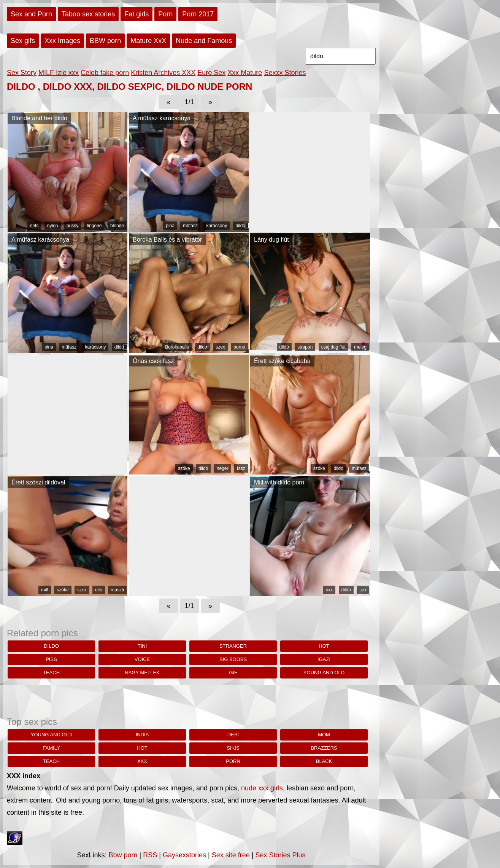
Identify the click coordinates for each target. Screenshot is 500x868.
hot (324, 646)
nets (34, 226)
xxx (329, 590)
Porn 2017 (198, 14)
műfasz (190, 226)
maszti (117, 590)
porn (233, 761)
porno (239, 347)
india (142, 735)
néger (223, 468)
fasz (241, 468)
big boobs (233, 659)
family (51, 748)
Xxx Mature (245, 73)
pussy (72, 226)
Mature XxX (148, 41)
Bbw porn (123, 855)
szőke (184, 468)
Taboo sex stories (88, 14)
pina (170, 226)
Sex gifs (23, 41)
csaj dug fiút (333, 347)
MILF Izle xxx (59, 73)
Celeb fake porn (105, 73)
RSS (150, 855)
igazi (324, 659)
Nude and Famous (204, 41)
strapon (305, 347)
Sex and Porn (31, 14)
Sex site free (231, 855)
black (324, 761)
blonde (117, 226)
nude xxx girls (262, 788)
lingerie (94, 226)
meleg (360, 347)
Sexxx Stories (285, 73)
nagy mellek (142, 673)
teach (51, 673)
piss (51, 659)
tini (142, 646)
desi (233, 735)
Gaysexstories (184, 855)
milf (45, 590)
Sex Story (22, 73)
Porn (165, 14)
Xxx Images (62, 41)
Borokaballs (177, 347)
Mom (324, 735)
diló (99, 590)
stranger (233, 646)
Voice (142, 659)
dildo (202, 347)
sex (363, 590)
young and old (324, 673)
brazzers (324, 748)
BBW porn (105, 41)
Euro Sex (211, 73)
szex (220, 347)
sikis (233, 748)
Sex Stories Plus (280, 855)
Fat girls (137, 14)
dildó (240, 226)
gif (233, 673)
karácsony (217, 226)
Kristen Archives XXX (163, 73)
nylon (53, 226)
